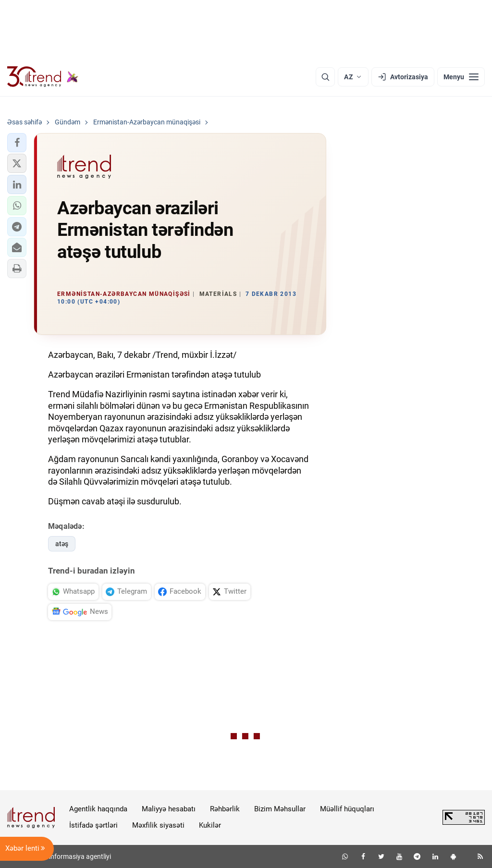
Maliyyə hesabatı (169, 809)
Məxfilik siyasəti (158, 825)
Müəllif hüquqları (347, 809)
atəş (62, 544)
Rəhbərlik (225, 809)
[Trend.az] (43, 77)
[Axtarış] (325, 77)
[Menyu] (461, 77)
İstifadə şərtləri (93, 825)
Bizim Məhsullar (280, 809)
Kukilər (210, 825)
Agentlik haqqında (98, 809)
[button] (17, 143)
